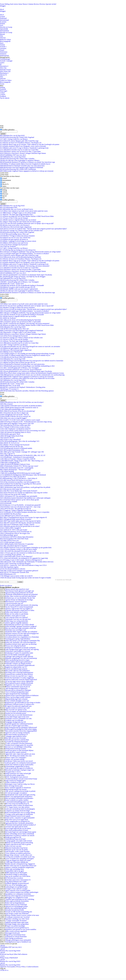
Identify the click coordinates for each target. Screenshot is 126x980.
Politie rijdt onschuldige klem (14, 869)
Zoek (11, 4)
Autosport (3, 48)
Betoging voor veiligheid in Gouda (17, 898)
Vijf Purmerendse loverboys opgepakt (17, 635)
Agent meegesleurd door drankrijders (17, 694)
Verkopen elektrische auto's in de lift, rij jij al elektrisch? (21, 370)
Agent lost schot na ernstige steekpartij (17, 733)
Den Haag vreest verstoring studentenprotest (19, 672)
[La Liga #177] (7, 454)
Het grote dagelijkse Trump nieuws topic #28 (17, 423)
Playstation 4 (4, 66)
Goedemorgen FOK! (9, 207)
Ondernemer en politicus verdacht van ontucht (20, 835)
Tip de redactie (5, 98)
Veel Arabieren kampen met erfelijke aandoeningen (22, 892)
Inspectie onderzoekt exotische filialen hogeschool (21, 680)
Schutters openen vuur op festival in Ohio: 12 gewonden (20, 152)
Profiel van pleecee (6, 586)
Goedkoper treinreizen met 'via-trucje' (18, 917)
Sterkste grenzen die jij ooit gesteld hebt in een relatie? (20, 526)
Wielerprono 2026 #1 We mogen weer (15, 533)
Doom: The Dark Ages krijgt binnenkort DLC (17, 215)
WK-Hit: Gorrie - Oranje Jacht (12, 284)
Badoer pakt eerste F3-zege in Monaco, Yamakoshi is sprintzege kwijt (24, 148)
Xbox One (3, 68)
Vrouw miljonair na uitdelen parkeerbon (18, 853)
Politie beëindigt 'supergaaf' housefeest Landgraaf (21, 626)
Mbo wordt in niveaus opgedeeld (16, 931)
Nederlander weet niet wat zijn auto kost (18, 619)
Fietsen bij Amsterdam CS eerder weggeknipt (19, 678)
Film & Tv (5, 184)
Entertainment (4, 31)
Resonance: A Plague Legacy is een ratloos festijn (18, 213)
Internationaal (4, 20)
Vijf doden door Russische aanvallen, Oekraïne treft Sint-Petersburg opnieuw (27, 391)
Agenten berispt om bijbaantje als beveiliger (19, 600)
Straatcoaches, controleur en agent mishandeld (20, 818)
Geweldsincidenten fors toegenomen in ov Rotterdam (22, 637)
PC (1, 64)
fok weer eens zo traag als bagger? (13, 418)
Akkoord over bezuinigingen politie (16, 906)
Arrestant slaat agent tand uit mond (16, 827)
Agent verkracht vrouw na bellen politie (18, 890)
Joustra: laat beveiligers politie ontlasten (18, 697)
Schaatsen (3, 54)
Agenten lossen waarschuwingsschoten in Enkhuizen (22, 695)
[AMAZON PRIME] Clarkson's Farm (15, 464)
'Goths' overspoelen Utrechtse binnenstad (19, 743)
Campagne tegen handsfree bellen (16, 736)
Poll (3, 198)
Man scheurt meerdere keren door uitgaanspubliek (21, 731)
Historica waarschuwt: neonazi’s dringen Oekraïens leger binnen (23, 153)
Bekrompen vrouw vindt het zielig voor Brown (20, 784)
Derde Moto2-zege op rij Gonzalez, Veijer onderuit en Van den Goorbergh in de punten (30, 144)
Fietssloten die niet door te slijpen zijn (14, 413)
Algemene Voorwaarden (8, 967)
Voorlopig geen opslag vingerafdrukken (18, 639)
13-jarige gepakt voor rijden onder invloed (18, 841)
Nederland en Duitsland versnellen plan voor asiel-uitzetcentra (22, 166)
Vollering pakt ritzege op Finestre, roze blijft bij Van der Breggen (23, 277)
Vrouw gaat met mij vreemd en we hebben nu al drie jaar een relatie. (25, 553)
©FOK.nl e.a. (4, 970)
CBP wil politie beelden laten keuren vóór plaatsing (21, 605)
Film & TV (4, 75)
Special (4, 196)
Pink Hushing (7, 471)
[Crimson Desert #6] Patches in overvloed (16, 480)
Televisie (3, 38)
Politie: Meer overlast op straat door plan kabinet (21, 596)
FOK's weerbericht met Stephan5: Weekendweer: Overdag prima (23, 387)
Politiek (2, 24)
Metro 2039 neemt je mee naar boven (14, 243)
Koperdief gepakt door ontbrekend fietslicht (19, 724)
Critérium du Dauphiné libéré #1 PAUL (15, 432)
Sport (2, 43)
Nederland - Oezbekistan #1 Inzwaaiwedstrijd (17, 457)
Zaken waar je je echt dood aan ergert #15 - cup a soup (20, 507)
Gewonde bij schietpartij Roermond (16, 742)
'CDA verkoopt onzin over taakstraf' (16, 617)
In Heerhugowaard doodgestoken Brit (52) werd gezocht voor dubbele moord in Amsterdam (32, 361)
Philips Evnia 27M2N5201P (11, 352)
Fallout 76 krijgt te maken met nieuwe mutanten (17, 236)
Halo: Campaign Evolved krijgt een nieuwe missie (18, 241)
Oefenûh (6, 503)
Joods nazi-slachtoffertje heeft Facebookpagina (20, 809)
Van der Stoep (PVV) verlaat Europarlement (19, 607)
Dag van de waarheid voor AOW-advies (18, 876)
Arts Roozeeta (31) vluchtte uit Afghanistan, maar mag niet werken (24, 493)
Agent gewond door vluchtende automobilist (19, 823)
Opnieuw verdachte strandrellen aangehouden (20, 867)
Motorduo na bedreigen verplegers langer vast (20, 770)
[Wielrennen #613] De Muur (12, 486)
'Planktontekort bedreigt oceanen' (16, 749)
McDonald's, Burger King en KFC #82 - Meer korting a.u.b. (22, 461)
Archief (54, 4)
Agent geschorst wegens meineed (16, 752)
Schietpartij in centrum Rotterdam (16, 937)
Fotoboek (3, 89)
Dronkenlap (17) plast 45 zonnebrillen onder (19, 653)
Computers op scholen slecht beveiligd (17, 811)
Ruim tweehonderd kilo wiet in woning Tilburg (20, 812)
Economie (3, 22)
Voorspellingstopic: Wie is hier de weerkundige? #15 (20, 441)
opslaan (3, 134)
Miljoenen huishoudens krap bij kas (16, 848)
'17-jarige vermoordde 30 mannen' (16, 921)
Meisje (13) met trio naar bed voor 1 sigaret (19, 676)
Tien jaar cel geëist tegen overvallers (17, 726)
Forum (2, 4)
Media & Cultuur (5, 40)
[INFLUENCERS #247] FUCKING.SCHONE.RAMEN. (21, 406)
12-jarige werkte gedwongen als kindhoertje (19, 814)
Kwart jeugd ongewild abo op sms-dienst (18, 828)
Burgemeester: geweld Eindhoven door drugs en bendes (23, 703)
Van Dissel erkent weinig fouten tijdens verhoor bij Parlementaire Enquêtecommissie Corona (32, 373)
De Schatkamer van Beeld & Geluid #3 (15, 429)
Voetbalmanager (5, 59)
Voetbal (2, 45)
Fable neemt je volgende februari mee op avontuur (18, 220)
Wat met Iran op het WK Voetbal (13, 494)
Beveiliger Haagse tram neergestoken (17, 924)
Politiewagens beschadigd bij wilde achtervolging (21, 729)
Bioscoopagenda (5, 41)
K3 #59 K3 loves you (9, 540)
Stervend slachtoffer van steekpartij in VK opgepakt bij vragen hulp (24, 558)
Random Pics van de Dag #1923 (13, 327)
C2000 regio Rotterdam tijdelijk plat (17, 862)
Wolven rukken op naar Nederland (16, 905)
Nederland (3, 18)
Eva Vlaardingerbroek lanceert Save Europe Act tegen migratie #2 (23, 517)
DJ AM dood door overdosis (14, 878)
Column (5, 192)
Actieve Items (18, 4)
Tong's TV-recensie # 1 (9, 389)
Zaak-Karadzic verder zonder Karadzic (17, 851)
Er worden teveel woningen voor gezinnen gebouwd (19, 571)
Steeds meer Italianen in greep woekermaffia (19, 765)
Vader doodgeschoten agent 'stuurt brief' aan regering (22, 649)
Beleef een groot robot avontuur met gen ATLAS (18, 287)
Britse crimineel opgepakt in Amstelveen (18, 788)
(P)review (5, 194)
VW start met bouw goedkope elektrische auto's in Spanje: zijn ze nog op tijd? (27, 223)
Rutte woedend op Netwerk (15, 782)
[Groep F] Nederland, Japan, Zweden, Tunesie (17, 525)
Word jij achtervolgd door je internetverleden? (20, 896)
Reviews (37, 4)
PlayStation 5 (4, 73)
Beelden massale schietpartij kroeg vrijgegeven (20, 864)
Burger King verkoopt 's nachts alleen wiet (19, 855)
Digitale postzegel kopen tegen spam (17, 922)
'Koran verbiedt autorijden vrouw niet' (17, 701)
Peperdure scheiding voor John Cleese (17, 919)
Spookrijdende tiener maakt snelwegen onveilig (20, 795)
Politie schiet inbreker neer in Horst (16, 612)
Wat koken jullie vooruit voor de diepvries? (16, 556)
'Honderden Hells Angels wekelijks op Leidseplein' (21, 632)
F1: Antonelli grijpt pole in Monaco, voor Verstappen (19, 282)
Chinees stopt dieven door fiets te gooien (18, 844)
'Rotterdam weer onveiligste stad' (16, 630)
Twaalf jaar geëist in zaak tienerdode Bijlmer (19, 750)
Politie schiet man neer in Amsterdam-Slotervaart (21, 866)
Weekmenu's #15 (8, 574)
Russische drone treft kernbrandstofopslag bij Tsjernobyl (20, 257)
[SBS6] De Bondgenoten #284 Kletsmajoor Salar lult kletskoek (23, 475)
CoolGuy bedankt (9, 501)
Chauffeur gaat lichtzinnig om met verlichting (20, 899)
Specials (48, 4)
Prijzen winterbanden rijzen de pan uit (18, 687)
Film (1, 36)
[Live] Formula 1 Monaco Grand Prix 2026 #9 (18, 459)
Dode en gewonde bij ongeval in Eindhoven (19, 768)
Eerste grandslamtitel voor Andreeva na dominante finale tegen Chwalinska (26, 275)
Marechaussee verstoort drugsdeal (16, 602)
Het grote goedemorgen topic (12, 409)
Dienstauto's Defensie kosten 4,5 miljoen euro (20, 704)
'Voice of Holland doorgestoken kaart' (17, 692)
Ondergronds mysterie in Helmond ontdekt (16, 448)
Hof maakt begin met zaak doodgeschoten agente (21, 832)
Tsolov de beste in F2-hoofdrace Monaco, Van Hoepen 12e (21, 143)
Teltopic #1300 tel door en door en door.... (15, 427)
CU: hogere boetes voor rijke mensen (18, 807)
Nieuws (25, 4)
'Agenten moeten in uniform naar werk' (17, 708)
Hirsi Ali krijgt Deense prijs (14, 786)
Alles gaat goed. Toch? (10, 434)
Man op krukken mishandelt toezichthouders (19, 798)
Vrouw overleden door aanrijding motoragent (19, 859)
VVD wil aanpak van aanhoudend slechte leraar (20, 711)
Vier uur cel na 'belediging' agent (16, 885)
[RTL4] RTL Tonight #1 (11, 528)
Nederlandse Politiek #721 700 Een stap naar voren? (19, 466)
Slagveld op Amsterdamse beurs (15, 935)
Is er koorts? (6, 404)
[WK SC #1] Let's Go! (10, 443)
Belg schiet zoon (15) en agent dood (16, 820)
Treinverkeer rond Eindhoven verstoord (18, 651)
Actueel (2, 16)
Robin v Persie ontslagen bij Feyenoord (15, 445)
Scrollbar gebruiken (8, 130)
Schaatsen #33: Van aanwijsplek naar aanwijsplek (19, 496)
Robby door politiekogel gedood (16, 908)
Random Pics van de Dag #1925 (12, 136)
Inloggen (3, 6)
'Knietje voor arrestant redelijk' (15, 759)
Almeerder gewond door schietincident (17, 740)
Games (2, 63)
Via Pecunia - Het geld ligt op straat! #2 (16, 509)
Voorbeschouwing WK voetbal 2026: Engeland (17, 137)
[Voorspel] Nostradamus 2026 (12, 450)
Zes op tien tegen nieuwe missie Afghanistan (19, 681)
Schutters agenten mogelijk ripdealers (16, 623)
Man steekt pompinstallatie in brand (16, 830)
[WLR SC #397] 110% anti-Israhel (14, 530)
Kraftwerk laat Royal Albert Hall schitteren (16, 357)
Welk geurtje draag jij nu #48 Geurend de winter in (19, 408)
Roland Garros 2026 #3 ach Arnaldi (14, 516)
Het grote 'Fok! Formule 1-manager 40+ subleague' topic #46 (22, 452)
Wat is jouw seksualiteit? (10, 439)
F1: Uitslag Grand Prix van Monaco (14, 139)
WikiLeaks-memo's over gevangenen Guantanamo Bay (22, 641)
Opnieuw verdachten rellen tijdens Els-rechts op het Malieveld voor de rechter (27, 378)
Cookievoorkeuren (33, 967)
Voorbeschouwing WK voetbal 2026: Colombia (17, 159)
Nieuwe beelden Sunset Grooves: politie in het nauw (22, 915)
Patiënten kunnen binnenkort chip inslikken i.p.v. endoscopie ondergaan (25, 498)
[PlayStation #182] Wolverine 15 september (17, 544)
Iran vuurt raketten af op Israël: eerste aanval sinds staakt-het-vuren (24, 211)
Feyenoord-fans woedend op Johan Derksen (19, 674)
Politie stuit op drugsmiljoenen (15, 903)
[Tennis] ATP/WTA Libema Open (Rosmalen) (17, 537)
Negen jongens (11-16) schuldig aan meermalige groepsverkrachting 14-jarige (27, 354)
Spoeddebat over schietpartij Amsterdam (18, 894)
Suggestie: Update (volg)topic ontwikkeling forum (18, 510)
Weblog (7, 4)
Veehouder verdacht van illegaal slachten (18, 664)
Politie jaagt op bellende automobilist (17, 901)
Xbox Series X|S (5, 71)
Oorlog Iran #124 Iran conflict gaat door (15, 425)
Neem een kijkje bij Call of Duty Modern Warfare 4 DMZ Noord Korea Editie (27, 216)
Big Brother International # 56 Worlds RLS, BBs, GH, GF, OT (23, 455)
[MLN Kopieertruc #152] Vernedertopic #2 (16, 532)
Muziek (2, 34)
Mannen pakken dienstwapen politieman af (19, 662)
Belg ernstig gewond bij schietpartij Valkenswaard (21, 727)
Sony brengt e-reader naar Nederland (17, 913)
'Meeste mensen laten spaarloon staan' (17, 589)
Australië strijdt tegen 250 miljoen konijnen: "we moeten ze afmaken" (25, 254)
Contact (2, 93)
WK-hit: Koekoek (8, 246)
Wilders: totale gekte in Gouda (16, 616)
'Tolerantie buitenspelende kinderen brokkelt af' (21, 825)
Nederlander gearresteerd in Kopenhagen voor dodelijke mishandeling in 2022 (27, 366)
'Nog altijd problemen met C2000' (16, 882)
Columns (31, 4)
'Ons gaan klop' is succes (13, 772)
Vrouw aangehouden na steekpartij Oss (17, 821)
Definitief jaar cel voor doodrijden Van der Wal (20, 598)
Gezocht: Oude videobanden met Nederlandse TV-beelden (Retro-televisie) (27, 562)
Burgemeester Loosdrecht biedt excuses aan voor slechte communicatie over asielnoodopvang (32, 375)
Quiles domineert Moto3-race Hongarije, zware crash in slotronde (23, 146)
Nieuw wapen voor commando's (16, 758)
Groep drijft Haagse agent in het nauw (17, 717)
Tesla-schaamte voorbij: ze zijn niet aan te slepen (18, 549)
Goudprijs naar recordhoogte (14, 720)
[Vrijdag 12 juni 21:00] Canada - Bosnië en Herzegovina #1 (21, 560)
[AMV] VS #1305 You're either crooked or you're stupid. (20, 420)
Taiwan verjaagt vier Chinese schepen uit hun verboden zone (21, 230)
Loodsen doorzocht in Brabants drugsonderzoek (19, 665)
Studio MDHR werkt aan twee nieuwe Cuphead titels (19, 289)
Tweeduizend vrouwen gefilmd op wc (17, 928)
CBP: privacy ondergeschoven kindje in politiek (20, 791)
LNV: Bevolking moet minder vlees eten (19, 756)
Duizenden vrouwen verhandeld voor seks (18, 719)
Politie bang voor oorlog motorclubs (17, 621)
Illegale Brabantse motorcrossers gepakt (18, 816)
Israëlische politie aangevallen (15, 775)
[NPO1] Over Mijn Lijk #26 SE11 (13, 477)
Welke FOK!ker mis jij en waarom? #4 (15, 416)
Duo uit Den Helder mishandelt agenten (18, 655)
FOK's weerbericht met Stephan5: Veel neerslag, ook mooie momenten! (25, 266)
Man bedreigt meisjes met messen (16, 789)
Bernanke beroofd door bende (15, 910)
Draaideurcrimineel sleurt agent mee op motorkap (21, 644)
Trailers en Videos (6, 80)
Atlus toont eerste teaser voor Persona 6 (15, 225)
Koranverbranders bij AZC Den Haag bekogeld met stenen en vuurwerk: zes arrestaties (30, 346)
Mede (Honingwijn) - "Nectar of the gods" (16, 470)
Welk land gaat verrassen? (11, 542)
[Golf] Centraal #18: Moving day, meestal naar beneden (20, 523)
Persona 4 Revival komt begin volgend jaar (16, 227)
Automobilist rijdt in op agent (14, 871)
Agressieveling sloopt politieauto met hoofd (19, 593)
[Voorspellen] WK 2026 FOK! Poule (14, 539)
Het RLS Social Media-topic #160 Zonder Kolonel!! (19, 491)
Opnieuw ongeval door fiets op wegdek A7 (19, 609)
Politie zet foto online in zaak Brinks (17, 614)
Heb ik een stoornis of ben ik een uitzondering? (17, 411)
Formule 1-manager (6, 61)
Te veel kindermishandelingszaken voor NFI (18, 802)
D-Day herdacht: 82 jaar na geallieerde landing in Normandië (22, 285)
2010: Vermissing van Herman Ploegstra (15, 564)
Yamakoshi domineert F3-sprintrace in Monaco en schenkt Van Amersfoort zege (27, 162)
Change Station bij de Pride (12, 436)
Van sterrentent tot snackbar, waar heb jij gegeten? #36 (20, 482)
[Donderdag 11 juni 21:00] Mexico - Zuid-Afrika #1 (19, 478)
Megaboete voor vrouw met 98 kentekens (18, 685)
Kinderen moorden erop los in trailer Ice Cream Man (19, 150)
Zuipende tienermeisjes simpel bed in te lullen (20, 610)
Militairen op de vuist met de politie (16, 850)
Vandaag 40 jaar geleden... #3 (12, 555)
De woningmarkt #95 (10, 462)
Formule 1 (3, 47)
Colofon (3, 94)
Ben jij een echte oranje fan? (11, 489)
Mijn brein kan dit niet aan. (12, 447)
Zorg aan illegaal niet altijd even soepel (18, 860)
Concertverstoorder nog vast (14, 603)
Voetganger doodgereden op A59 (15, 722)
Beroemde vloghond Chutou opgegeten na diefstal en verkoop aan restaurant (27, 171)
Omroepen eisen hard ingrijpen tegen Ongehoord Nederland (21, 167)
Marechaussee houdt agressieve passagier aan (19, 591)
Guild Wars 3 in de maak (10, 385)
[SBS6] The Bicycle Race (11, 514)
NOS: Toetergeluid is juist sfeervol (17, 777)
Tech (2, 25)
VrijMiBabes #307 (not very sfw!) (13, 155)
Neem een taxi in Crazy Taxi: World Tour (15, 238)
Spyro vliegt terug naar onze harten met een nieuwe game (20, 222)
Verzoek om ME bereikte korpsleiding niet (19, 912)
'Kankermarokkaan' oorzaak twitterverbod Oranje (21, 779)
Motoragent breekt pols (12, 933)
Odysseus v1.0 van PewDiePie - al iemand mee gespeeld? (20, 505)
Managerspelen (5, 57)
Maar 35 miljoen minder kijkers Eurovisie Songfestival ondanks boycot (25, 164)
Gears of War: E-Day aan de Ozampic (14, 218)
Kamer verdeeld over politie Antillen (17, 800)
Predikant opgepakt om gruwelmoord (17, 883)
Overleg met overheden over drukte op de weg (20, 857)
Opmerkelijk (4, 29)
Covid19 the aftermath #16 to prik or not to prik (18, 551)
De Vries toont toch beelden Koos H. (18, 804)
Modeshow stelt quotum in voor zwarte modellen (21, 929)
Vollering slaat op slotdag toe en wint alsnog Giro (18, 250)
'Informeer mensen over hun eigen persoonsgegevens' (22, 633)
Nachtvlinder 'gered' (9, 535)
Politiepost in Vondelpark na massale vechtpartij (20, 648)
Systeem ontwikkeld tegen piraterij (16, 669)
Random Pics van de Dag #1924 (13, 157)
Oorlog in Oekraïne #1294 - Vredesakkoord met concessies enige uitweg (26, 422)
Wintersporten (4, 55)
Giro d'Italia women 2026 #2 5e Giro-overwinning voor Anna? (23, 431)
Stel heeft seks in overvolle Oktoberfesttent (19, 715)
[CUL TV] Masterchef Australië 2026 (14, 572)
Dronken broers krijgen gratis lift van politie (19, 745)
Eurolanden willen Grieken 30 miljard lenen (19, 805)
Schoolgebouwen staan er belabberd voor (18, 942)
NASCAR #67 (7, 438)
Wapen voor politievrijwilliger (15, 926)
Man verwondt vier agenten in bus (16, 710)
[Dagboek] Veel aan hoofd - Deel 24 (14, 415)
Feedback (3, 96)
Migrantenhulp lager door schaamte (16, 699)
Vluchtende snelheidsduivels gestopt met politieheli (21, 594)
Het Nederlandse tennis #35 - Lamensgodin (17, 468)
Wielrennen (4, 52)
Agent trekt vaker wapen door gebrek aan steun (20, 754)
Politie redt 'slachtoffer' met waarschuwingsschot (21, 642)
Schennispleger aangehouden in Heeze (17, 766)
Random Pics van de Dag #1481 (13, 359)
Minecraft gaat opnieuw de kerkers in (14, 239)
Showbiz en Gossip (6, 27)
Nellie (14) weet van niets (13, 846)
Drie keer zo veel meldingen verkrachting (18, 747)
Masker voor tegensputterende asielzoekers (19, 796)
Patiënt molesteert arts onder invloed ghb (18, 773)
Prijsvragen (4, 91)
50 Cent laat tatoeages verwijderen (16, 793)
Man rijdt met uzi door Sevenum (15, 738)
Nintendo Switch (5, 70)
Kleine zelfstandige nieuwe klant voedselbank (19, 834)
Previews (43, 4)
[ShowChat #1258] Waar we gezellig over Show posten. (21, 484)
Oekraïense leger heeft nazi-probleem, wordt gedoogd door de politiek (25, 487)
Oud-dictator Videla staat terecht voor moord (18, 761)
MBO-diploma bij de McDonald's (17, 873)
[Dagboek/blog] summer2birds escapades (16, 519)
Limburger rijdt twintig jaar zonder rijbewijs (19, 656)
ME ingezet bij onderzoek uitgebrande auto (18, 706)
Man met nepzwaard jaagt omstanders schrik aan (20, 628)
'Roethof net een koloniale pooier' (16, 713)
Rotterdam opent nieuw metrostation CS (18, 880)
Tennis (2, 50)
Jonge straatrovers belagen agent (15, 781)
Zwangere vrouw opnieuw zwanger (16, 889)
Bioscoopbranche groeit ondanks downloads (19, 683)
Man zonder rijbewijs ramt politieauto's (18, 671)
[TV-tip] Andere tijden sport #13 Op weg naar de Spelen (20, 521)
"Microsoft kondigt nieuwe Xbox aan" (15, 234)
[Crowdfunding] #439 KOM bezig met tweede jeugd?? (20, 473)
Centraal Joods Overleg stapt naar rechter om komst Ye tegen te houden (25, 578)
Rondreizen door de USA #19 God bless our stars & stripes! (22, 402)
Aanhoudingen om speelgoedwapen (16, 887)
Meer (2, 86)
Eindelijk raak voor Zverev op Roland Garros (16, 209)
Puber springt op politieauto (14, 938)
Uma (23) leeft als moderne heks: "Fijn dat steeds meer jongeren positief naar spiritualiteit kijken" (33, 229)
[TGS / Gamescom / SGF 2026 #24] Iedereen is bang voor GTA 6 (23, 565)
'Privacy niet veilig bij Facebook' (15, 646)
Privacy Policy (21, 967)
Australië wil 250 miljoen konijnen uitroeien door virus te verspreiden (25, 512)
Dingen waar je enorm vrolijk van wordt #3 (16, 576)
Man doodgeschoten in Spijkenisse (16, 688)
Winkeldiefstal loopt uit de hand (15, 839)
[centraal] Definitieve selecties (13, 569)
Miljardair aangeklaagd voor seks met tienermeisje (21, 658)
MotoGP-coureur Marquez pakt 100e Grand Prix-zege (19, 141)
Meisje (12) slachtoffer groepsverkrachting (19, 843)
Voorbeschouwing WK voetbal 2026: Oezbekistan (18, 169)
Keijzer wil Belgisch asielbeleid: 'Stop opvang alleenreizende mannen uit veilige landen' (30, 252)
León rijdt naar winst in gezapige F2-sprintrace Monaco (20, 160)
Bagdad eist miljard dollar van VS (16, 667)
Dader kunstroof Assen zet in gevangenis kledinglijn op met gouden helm (26, 548)
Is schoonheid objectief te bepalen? (14, 546)
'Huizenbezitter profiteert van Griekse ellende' (20, 625)
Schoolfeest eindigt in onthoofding (16, 874)
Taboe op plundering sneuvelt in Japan (17, 660)
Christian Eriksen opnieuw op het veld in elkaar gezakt (19, 500)
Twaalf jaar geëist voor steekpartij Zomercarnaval (20, 763)
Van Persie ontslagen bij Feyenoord (14, 245)
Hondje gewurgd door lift (13, 837)
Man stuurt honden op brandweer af (16, 734)
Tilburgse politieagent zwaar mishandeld (18, 940)
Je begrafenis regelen (9, 567)
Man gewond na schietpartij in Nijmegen (18, 690)
